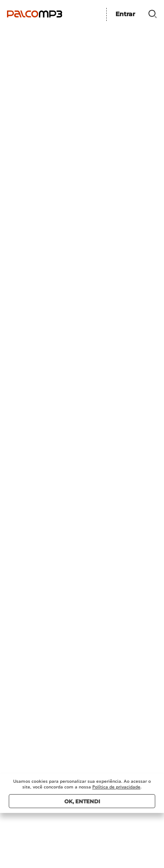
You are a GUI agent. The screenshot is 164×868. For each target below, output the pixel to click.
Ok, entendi (82, 801)
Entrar (125, 14)
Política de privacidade (116, 787)
